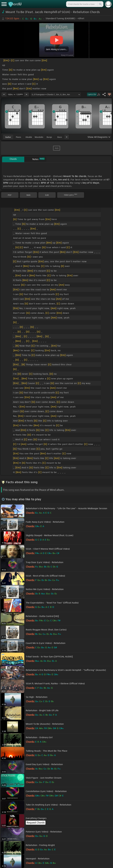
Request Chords (36, 823)
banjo (49, 137)
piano (18, 137)
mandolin (39, 137)
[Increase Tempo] (26, 94)
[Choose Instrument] (67, 137)
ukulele (29, 137)
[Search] (100, 4)
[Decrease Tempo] (4, 94)
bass (60, 137)
